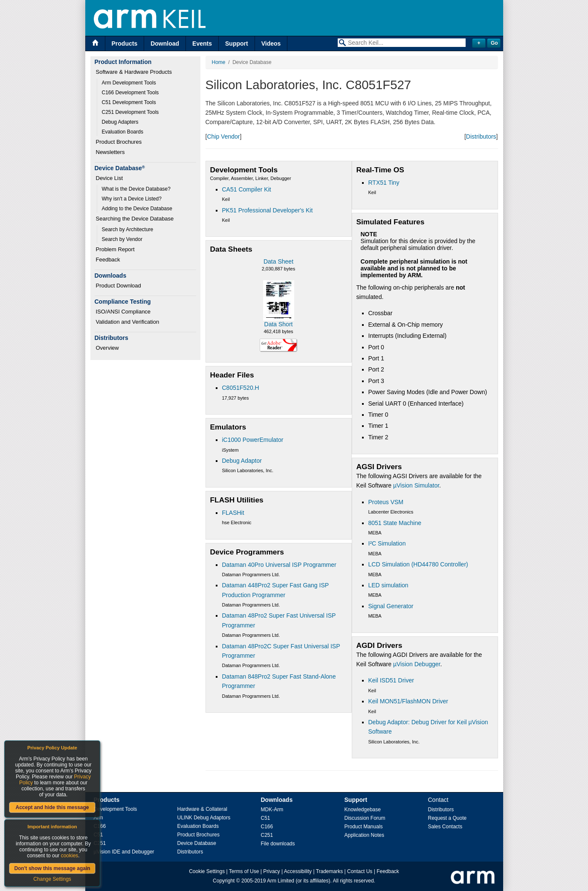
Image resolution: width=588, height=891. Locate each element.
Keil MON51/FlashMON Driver (408, 701)
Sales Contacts (445, 827)
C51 (266, 818)
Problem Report (115, 249)
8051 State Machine (395, 523)
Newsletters (110, 152)
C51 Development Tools (129, 102)
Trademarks (330, 871)
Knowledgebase (363, 810)
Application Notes (364, 835)
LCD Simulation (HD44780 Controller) (418, 564)
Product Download (119, 286)
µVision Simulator (416, 485)
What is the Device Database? (136, 189)
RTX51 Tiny (384, 183)
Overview (107, 348)
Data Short (279, 324)
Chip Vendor (223, 136)
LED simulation (388, 585)
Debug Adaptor (242, 461)
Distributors (481, 136)
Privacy (271, 871)
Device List (110, 178)
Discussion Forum (365, 818)
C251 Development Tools (130, 112)
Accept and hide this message (52, 807)
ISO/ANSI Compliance (123, 312)
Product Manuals (364, 827)
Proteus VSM (386, 502)
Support (237, 44)
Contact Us (360, 871)
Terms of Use (244, 871)
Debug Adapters (120, 122)
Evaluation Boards (123, 132)
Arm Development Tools (129, 83)
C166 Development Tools (130, 93)
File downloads (278, 844)
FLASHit (233, 513)
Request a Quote (448, 818)
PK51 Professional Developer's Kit (268, 210)
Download (165, 44)
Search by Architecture (128, 229)
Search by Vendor (122, 239)
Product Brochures (119, 142)
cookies (70, 856)
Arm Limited (281, 881)
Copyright (224, 881)
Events (202, 44)
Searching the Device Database (135, 219)
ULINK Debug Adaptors (204, 818)
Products (125, 44)
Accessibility (298, 871)
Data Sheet (278, 261)
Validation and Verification (128, 322)
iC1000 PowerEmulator (253, 440)
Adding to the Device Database (137, 209)
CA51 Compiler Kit (247, 189)
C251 (267, 835)
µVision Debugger (417, 664)
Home (219, 62)
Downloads (277, 800)
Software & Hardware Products (134, 72)
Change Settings (52, 879)
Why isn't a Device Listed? (132, 199)
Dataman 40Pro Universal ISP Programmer (279, 565)
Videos (271, 44)
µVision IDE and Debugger (124, 852)
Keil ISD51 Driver (391, 680)
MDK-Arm (272, 810)
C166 (267, 827)
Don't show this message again (52, 868)
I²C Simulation (387, 543)
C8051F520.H (241, 388)
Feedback (108, 260)
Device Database (197, 843)
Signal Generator (391, 606)
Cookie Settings (207, 871)
